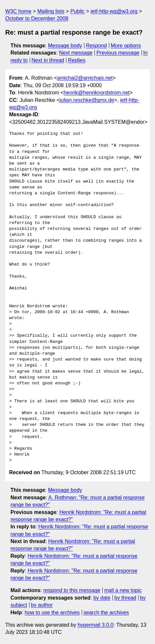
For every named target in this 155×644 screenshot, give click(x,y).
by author (42, 605)
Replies (77, 60)
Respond (96, 46)
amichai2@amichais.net (85, 78)
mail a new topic (123, 590)
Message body (65, 46)
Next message (76, 53)
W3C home (18, 11)
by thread (125, 598)
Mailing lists (51, 11)
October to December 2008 (37, 18)
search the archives (106, 612)
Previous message (118, 53)
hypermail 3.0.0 (95, 625)
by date (102, 598)
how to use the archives (52, 612)
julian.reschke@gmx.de (87, 100)
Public (77, 11)
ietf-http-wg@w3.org (114, 11)
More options (126, 46)
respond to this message (72, 590)
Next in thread (48, 60)
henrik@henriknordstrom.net (96, 93)
